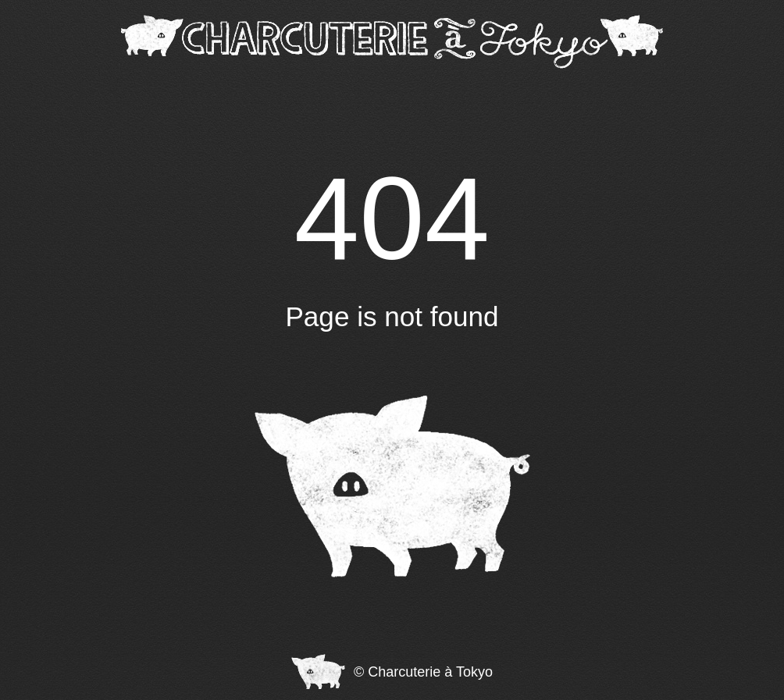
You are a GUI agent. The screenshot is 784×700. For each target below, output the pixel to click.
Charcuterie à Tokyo (430, 672)
